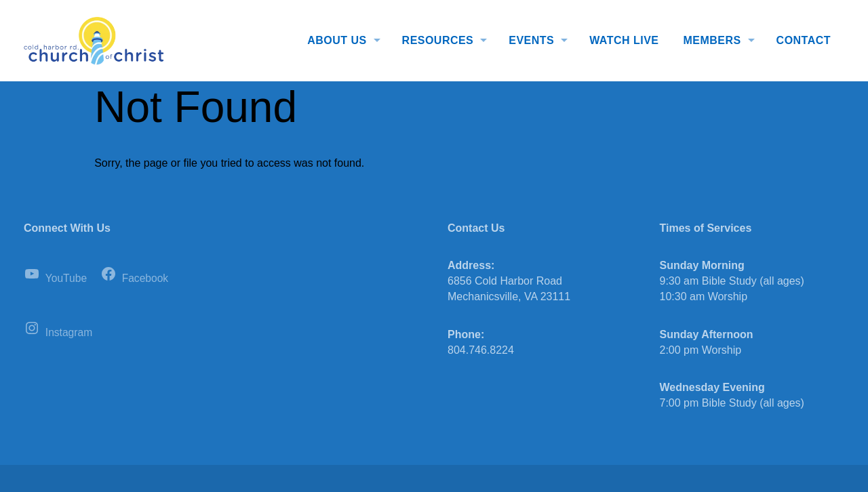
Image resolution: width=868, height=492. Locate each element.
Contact (804, 40)
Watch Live (624, 40)
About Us (337, 40)
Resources (438, 40)
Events (531, 40)
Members (712, 40)
